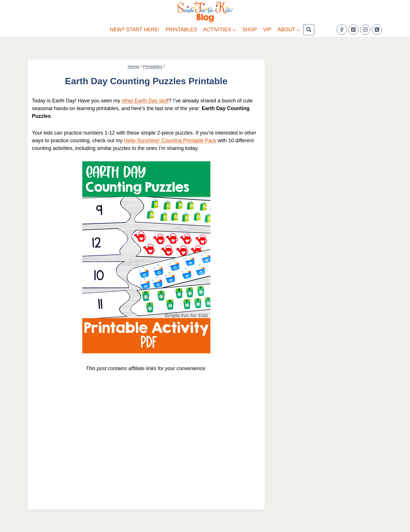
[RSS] (377, 30)
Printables (181, 30)
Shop (250, 30)
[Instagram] (365, 30)
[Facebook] (342, 30)
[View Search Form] (309, 30)
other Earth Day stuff (145, 101)
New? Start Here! (135, 30)
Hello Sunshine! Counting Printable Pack (170, 141)
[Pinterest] (353, 30)
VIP (267, 30)
